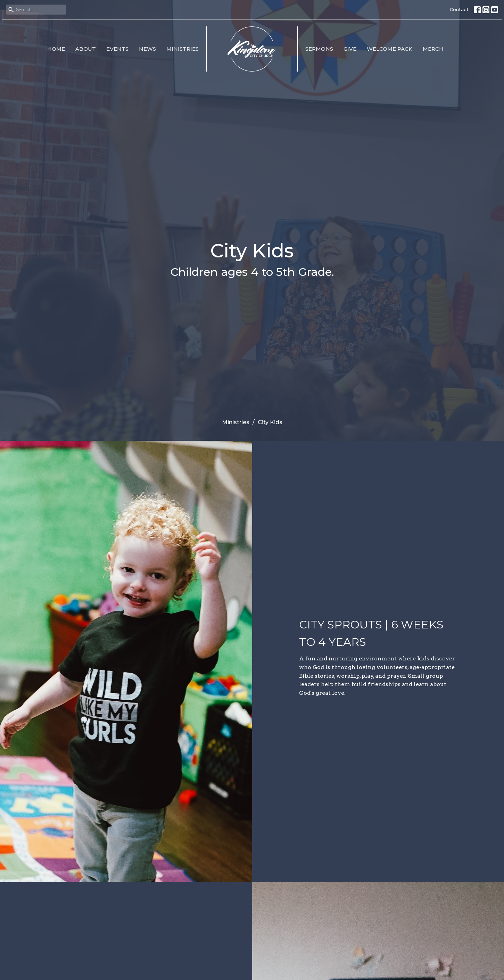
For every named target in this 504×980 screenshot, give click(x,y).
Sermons (319, 49)
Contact (459, 9)
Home (56, 49)
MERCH (433, 49)
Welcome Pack (390, 49)
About (86, 49)
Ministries (183, 49)
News (147, 49)
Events (117, 49)
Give (350, 49)
